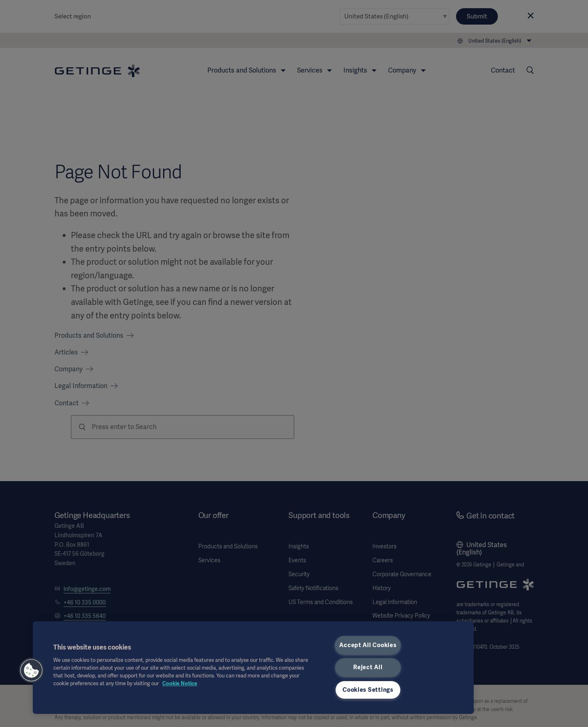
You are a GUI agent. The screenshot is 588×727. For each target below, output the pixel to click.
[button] (32, 670)
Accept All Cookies (368, 645)
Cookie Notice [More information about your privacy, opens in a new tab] (180, 683)
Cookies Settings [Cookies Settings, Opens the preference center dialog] (368, 690)
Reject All (368, 667)
